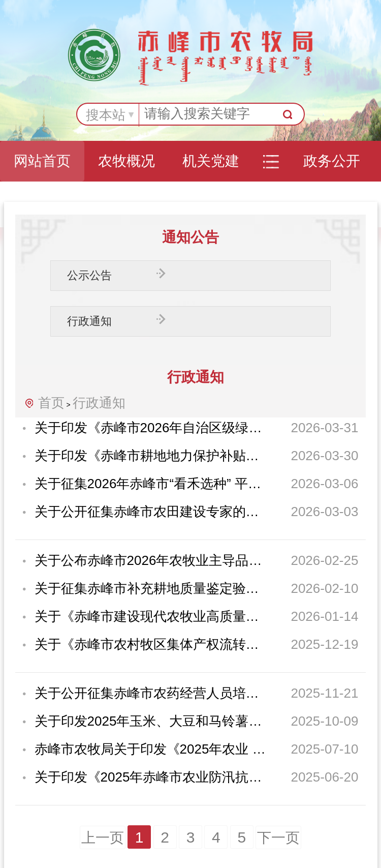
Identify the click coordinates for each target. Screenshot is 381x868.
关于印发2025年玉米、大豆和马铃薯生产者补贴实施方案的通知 (151, 721)
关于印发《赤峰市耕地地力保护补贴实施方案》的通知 (151, 456)
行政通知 (89, 321)
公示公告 (89, 275)
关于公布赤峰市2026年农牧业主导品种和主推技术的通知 (151, 560)
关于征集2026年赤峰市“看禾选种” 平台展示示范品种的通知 (151, 484)
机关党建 (211, 161)
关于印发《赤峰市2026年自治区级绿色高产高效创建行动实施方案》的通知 (151, 428)
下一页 (278, 838)
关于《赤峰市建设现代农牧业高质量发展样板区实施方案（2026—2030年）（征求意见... (151, 616)
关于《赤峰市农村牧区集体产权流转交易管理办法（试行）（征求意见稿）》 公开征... (151, 644)
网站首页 (42, 161)
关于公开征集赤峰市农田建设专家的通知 (151, 512)
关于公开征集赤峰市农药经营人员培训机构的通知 (151, 693)
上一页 (103, 838)
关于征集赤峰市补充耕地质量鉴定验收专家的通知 (151, 588)
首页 (51, 403)
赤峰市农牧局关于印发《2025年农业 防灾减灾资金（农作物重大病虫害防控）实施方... (151, 749)
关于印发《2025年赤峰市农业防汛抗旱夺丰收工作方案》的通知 (151, 777)
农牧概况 (126, 161)
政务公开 (332, 161)
